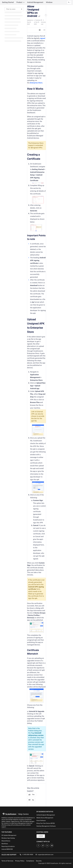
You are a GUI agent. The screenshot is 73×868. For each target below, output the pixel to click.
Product (19, 2)
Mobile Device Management (45, 818)
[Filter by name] (14, 9)
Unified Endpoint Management (46, 815)
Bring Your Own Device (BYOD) (46, 823)
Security (39, 861)
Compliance (30, 861)
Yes (32, 795)
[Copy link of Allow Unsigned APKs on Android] (39, 16)
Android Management (35, 2)
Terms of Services (7, 861)
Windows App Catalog (8, 838)
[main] (37, 406)
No (31, 800)
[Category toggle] (27, 11)
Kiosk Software (41, 821)
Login (41, 836)
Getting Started (8, 2)
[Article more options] (44, 30)
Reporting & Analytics (8, 846)
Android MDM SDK (7, 849)
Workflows (5, 844)
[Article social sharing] (40, 30)
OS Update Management (9, 835)
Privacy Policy (20, 861)
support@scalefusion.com (44, 855)
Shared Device (6, 841)
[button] (69, 2)
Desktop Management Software (46, 826)
